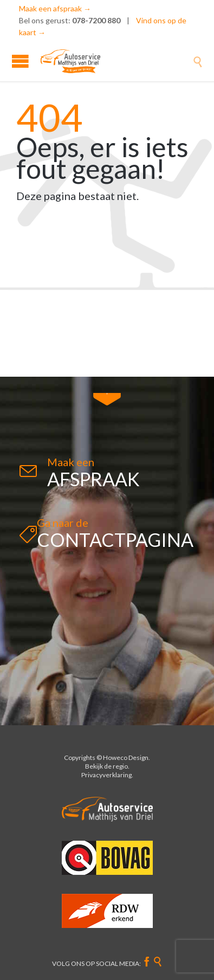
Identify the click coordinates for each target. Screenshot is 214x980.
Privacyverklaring (106, 775)
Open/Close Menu (20, 61)
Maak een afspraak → (55, 8)
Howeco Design (126, 757)
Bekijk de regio (106, 766)
